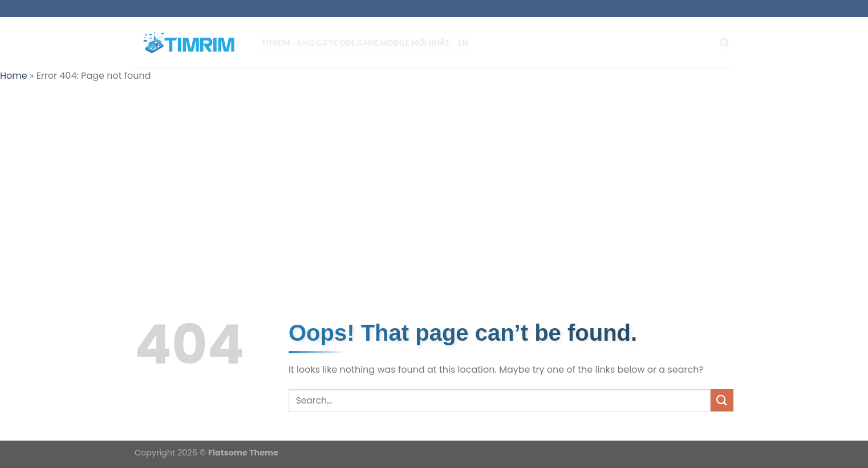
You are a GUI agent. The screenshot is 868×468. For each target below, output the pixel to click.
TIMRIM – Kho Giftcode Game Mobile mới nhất (360, 43)
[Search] (729, 43)
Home (14, 76)
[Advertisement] (434, 175)
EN (468, 43)
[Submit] (722, 400)
